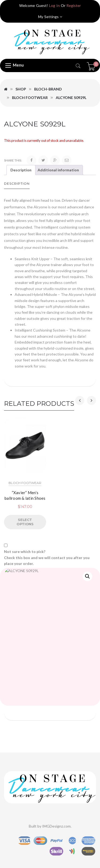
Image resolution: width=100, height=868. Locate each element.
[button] (87, 576)
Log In (54, 5)
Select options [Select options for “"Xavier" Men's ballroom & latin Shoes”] (25, 522)
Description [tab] (21, 170)
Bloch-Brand (48, 89)
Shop (21, 89)
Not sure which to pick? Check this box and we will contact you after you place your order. (47, 557)
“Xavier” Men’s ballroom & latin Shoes (25, 495)
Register (74, 5)
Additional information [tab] (58, 170)
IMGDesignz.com (56, 826)
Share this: (13, 160)
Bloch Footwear (30, 98)
